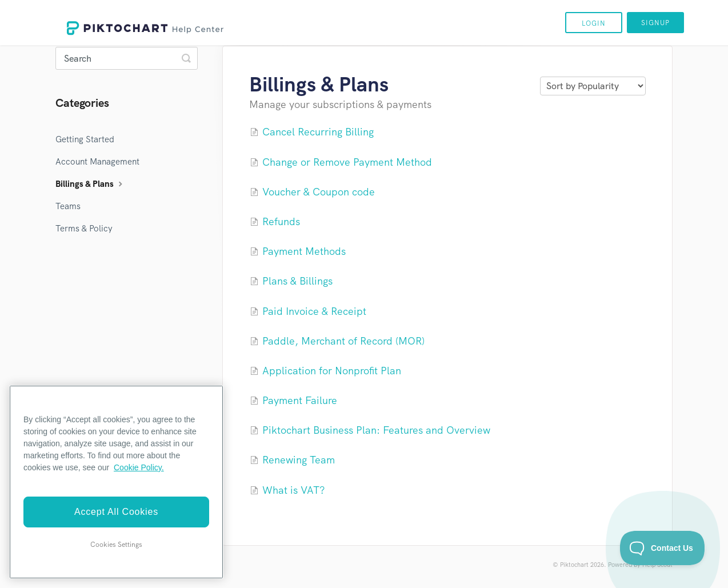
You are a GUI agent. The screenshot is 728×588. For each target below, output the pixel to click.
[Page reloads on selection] (593, 86)
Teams (68, 206)
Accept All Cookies (116, 512)
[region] (116, 482)
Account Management (97, 162)
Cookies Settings (116, 545)
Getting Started (85, 139)
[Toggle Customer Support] (663, 548)
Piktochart (574, 565)
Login (594, 23)
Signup (655, 23)
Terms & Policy (84, 229)
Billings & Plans (90, 184)
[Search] (127, 58)
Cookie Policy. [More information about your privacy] (139, 467)
